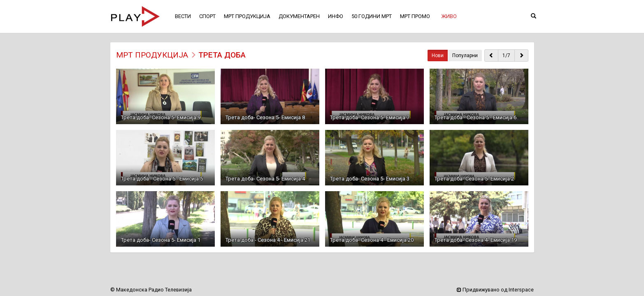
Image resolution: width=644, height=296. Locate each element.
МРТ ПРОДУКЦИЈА (152, 55)
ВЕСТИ (183, 16)
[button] (449, 16)
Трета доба (222, 55)
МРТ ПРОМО (415, 16)
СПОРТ (207, 16)
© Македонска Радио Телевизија (151, 290)
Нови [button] (438, 55)
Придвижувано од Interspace (495, 290)
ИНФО (336, 16)
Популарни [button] (465, 55)
